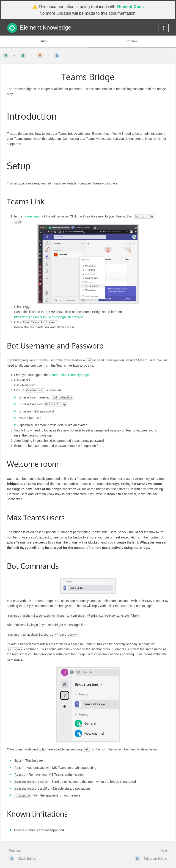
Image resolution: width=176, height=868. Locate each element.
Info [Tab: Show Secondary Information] (44, 41)
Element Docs (130, 7)
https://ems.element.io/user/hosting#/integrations (49, 317)
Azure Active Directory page (69, 375)
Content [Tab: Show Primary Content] (132, 41)
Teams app (31, 216)
